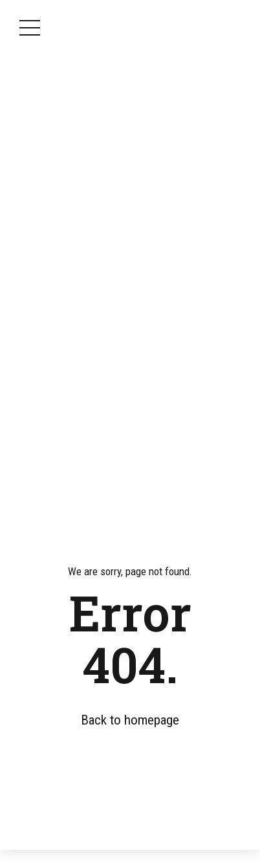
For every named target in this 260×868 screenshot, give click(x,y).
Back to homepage (130, 720)
